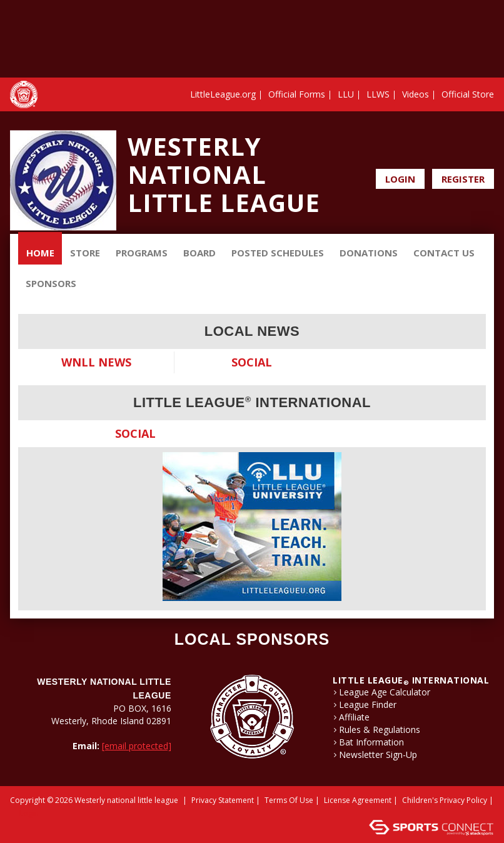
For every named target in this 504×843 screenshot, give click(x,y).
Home (40, 253)
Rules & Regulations (380, 730)
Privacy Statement (223, 800)
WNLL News (96, 362)
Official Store (468, 94)
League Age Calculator (385, 692)
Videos (416, 94)
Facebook (469, 149)
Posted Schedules (278, 253)
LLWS (378, 94)
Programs (142, 253)
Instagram (486, 149)
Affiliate (354, 717)
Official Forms (297, 94)
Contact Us (444, 253)
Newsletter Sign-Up (378, 755)
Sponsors (51, 283)
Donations (369, 253)
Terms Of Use (289, 800)
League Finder (368, 705)
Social (252, 362)
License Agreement (358, 800)
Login (400, 179)
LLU (346, 94)
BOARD (199, 253)
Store (85, 253)
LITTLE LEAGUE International (411, 680)
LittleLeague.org (223, 94)
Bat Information (371, 742)
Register (463, 179)
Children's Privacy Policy (445, 800)
